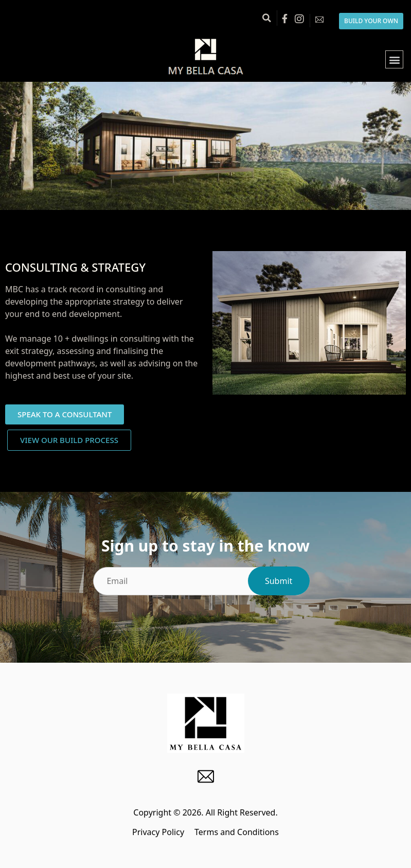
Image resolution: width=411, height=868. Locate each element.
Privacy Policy (158, 832)
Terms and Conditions (237, 832)
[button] (266, 18)
